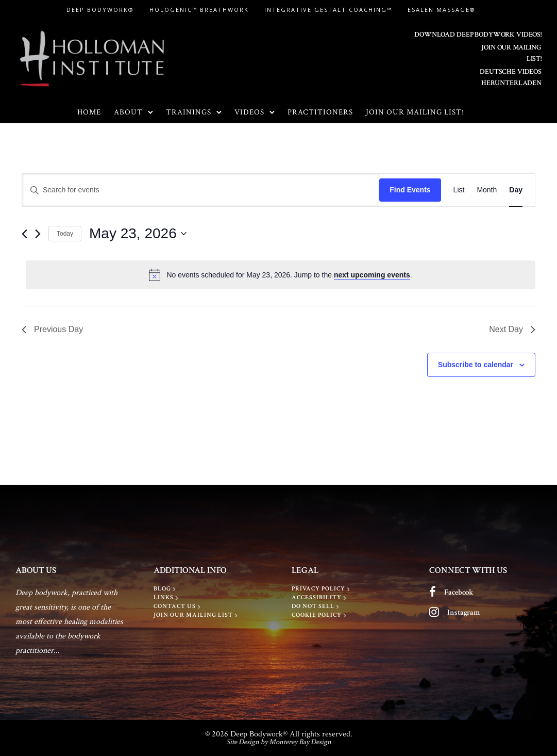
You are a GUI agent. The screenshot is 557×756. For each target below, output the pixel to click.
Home (89, 112)
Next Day (512, 329)
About (128, 112)
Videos (249, 112)
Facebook (459, 592)
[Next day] (38, 234)
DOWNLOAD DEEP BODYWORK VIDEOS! (478, 35)
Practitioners (320, 112)
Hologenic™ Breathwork (199, 10)
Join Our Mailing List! (415, 112)
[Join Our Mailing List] (197, 615)
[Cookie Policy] (320, 615)
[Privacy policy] (322, 589)
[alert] (281, 275)
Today (65, 234)
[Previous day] (24, 234)
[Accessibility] (320, 598)
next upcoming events (372, 275)
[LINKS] (167, 598)
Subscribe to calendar (476, 365)
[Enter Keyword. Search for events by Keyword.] (201, 190)
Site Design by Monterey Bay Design (279, 742)
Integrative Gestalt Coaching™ (328, 10)
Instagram (463, 612)
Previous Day (52, 329)
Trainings (189, 112)
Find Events (410, 190)
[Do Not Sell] (316, 606)
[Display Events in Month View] (487, 190)
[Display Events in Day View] (516, 190)
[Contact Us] (178, 606)
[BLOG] (166, 589)
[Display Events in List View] (459, 190)
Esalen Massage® (442, 10)
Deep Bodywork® (100, 10)
